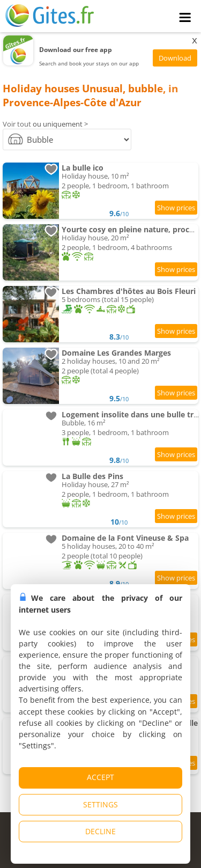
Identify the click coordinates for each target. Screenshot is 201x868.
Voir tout (17, 124)
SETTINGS (100, 804)
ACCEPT (100, 777)
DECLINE (100, 831)
